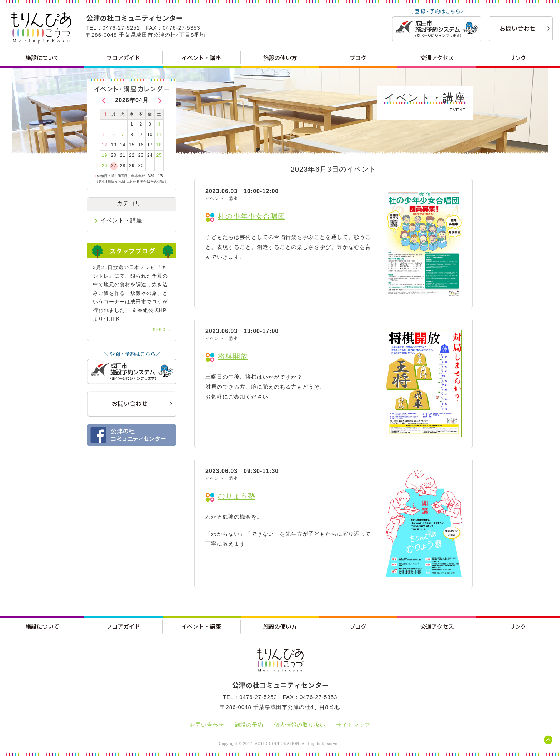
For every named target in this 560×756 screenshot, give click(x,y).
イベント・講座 (121, 220)
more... (162, 329)
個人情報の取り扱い (300, 725)
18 (159, 145)
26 (104, 166)
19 (104, 155)
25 (159, 155)
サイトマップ (353, 725)
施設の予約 (249, 725)
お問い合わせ (207, 725)
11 (159, 135)
